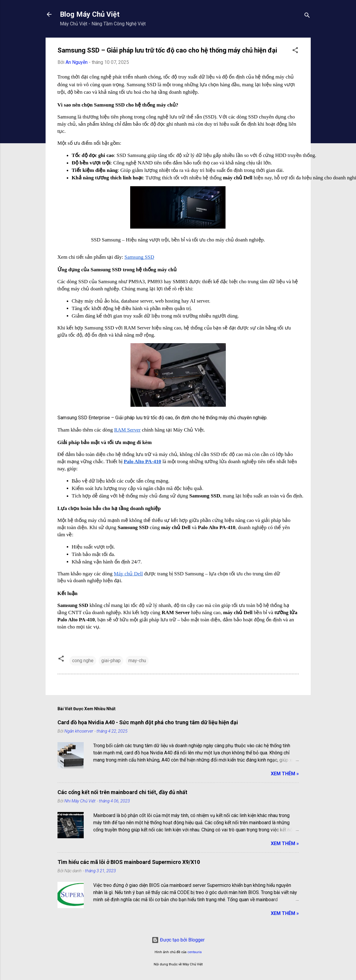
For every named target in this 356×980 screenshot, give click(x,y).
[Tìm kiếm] (307, 16)
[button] (295, 51)
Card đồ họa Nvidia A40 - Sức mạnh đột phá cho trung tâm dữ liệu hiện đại (148, 722)
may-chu (137, 661)
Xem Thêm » (285, 774)
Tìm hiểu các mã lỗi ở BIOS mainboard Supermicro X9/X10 (129, 862)
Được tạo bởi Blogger (178, 940)
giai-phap (111, 661)
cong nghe (83, 661)
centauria (195, 952)
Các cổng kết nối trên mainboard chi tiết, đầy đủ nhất (122, 792)
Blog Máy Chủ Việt (90, 14)
